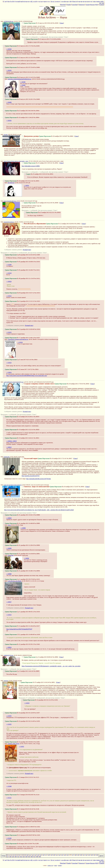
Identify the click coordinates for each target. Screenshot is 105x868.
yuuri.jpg (6, 681)
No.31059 (37, 721)
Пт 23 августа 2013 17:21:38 (39, 39)
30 (81, 855)
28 (76, 855)
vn (92, 1)
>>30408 (9, 102)
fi (72, 1)
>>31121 (9, 798)
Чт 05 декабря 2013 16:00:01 (19, 262)
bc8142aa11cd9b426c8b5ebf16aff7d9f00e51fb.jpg (19, 79)
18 (49, 855)
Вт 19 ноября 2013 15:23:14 (18, 430)
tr (60, 1)
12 (33, 855)
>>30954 (26, 186)
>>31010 (9, 273)
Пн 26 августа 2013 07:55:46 (19, 67)
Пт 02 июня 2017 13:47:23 (18, 369)
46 (32, 856)
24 (65, 855)
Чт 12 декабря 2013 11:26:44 (19, 626)
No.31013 (37, 293)
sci (40, 1)
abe (65, 1)
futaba (56, 866)
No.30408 (37, 77)
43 (24, 856)
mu (26, 1)
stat (103, 3)
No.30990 (37, 545)
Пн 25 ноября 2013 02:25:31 (39, 212)
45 (29, 856)
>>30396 (23, 82)
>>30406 (23, 85)
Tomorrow (82, 5)
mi (24, 1)
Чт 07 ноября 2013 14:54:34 (34, 682)
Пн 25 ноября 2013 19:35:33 (36, 174)
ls (78, 1)
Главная (101, 5)
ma (79, 1)
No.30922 (78, 224)
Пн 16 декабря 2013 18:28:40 (19, 329)
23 (62, 855)
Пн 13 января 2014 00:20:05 (18, 795)
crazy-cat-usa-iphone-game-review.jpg (13, 485)
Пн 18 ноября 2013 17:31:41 (44, 458)
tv (47, 1)
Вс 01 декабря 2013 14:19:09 (19, 554)
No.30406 (37, 67)
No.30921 (36, 438)
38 (10, 856)
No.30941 (37, 111)
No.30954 (50, 174)
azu (67, 1)
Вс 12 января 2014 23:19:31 (18, 777)
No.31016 (37, 612)
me (82, 1)
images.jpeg (7, 457)
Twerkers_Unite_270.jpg (13, 744)
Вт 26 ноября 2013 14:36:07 (45, 136)
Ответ (62, 23)
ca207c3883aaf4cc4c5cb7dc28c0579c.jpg (14, 382)
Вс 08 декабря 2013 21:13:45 (19, 278)
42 (21, 856)
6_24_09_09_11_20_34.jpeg (14, 581)
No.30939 (58, 212)
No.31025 (37, 338)
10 (27, 855)
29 (78, 855)
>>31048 (9, 786)
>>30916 (9, 647)
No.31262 (37, 827)
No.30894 (55, 657)
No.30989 (37, 523)
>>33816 (9, 372)
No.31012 (37, 278)
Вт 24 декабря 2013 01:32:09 (19, 713)
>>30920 (9, 441)
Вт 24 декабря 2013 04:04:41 (19, 742)
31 (84, 855)
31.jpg (9, 525)
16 (43, 855)
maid (19, 1)
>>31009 (9, 265)
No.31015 (37, 579)
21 (57, 855)
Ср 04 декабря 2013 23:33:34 (19, 255)
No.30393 (56, 23)
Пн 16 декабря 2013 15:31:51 (19, 301)
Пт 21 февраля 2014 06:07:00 (19, 835)
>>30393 (9, 70)
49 (40, 856)
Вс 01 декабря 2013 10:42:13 (19, 515)
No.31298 (36, 844)
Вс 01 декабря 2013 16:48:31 (19, 571)
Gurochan (75, 5)
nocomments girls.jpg (9, 222)
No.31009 (37, 255)
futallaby (60, 866)
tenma (98, 1)
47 (34, 856)
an (6, 1)
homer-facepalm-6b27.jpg (10, 201)
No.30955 (36, 181)
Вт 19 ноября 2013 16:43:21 (18, 438)
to (90, 1)
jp (76, 1)
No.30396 (37, 58)
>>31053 (27, 703)
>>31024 (20, 342)
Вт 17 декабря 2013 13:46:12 (19, 338)
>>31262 (9, 838)
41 (18, 856)
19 (51, 855)
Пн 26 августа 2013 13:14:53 (19, 77)
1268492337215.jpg (8, 655)
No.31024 (37, 329)
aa (63, 1)
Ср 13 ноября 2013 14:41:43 (18, 671)
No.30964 (36, 117)
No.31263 (37, 835)
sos (86, 1)
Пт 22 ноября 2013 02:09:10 (48, 224)
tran (45, 1)
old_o (32, 1)
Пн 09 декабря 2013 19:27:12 (19, 293)
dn (71, 1)
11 (30, 855)
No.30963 (71, 136)
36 (97, 855)
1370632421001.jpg (8, 21)
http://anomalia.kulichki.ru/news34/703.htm (38, 479)
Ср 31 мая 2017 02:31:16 (17, 360)
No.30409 (37, 99)
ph (36, 1)
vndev (102, 1)
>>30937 (9, 602)
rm (84, 1)
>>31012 (9, 296)
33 (89, 855)
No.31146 (36, 809)
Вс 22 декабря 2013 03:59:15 (19, 644)
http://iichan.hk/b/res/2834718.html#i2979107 (19, 629)
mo (58, 1)
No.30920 (36, 430)
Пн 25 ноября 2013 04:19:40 (18, 111)
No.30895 (37, 671)
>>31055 (9, 716)
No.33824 (36, 369)
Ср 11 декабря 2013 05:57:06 (19, 579)
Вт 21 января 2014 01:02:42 (18, 809)
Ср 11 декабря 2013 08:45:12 (19, 612)
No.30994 (37, 571)
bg (52, 1)
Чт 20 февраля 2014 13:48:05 (19, 827)
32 (86, 855)
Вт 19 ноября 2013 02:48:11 (18, 417)
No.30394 (58, 39)
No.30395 (37, 46)
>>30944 (9, 518)
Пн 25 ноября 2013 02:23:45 (37, 203)
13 (35, 855)
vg (54, 1)
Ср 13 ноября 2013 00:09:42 (37, 657)
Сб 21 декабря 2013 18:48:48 (19, 634)
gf (12, 1)
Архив (88, 5)
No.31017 (37, 626)
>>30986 (23, 528)
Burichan (63, 5)
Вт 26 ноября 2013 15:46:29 (18, 117)
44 (26, 856)
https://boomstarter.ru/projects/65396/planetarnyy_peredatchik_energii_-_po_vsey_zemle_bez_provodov (51, 666)
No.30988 (37, 515)
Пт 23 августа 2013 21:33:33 (18, 58)
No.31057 (37, 713)
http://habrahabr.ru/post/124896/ (31, 166)
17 (46, 855)
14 (38, 855)
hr (14, 1)
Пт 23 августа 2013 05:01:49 (37, 23)
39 (13, 856)
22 (59, 855)
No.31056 (55, 700)
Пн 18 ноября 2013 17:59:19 (53, 384)
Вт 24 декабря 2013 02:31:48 (19, 721)
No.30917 (69, 458)
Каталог (92, 5)
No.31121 (36, 777)
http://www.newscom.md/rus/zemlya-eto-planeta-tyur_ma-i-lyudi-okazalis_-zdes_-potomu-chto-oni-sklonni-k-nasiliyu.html (39, 510)
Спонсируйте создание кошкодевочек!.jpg (18, 339)
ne (28, 1)
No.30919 (36, 417)
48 (37, 856)
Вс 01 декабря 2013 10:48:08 (19, 523)
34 (92, 855)
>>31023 (9, 332)
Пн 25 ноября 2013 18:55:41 (37, 163)
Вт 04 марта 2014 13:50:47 (18, 844)
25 (68, 855)
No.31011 (37, 270)
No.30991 (37, 554)
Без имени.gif (11, 183)
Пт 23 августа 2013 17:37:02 (18, 46)
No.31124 (37, 795)
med (22, 1)
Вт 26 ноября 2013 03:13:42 (18, 181)
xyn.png (6, 135)
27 (73, 855)
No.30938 (55, 203)
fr (11, 1)
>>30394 (9, 49)
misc (95, 1)
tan (88, 1)
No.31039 (37, 634)
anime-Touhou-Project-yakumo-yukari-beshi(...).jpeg (16, 161)
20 (54, 855)
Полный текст (27, 250)
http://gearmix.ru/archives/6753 (31, 476)
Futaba (69, 5)
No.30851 (52, 682)
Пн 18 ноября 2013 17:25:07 (50, 487)
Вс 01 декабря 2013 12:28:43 (19, 545)
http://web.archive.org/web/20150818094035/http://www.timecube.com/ (27, 376)
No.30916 (81, 487)
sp (42, 1)
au (56, 1)
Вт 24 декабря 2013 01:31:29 (36, 700)
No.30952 (55, 163)
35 (94, 855)
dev (100, 3)
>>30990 (26, 558)
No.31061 (37, 742)
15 (41, 855)
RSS (97, 5)
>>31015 (9, 615)
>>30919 (14, 441)
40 (16, 856)
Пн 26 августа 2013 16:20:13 (19, 99)
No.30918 (86, 384)
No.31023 (37, 301)
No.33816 (35, 360)
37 (8, 856)
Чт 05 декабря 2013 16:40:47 (19, 270)
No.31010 (37, 262)
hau (74, 1)
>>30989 (9, 548)
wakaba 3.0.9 (50, 866)
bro (9, 1)
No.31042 (37, 644)
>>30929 (9, 281)
